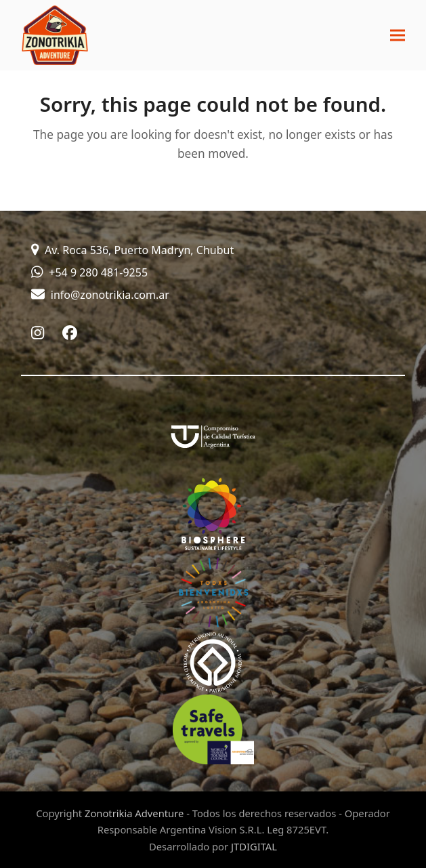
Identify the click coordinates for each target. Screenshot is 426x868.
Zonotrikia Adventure (134, 813)
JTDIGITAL (254, 846)
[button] (398, 36)
